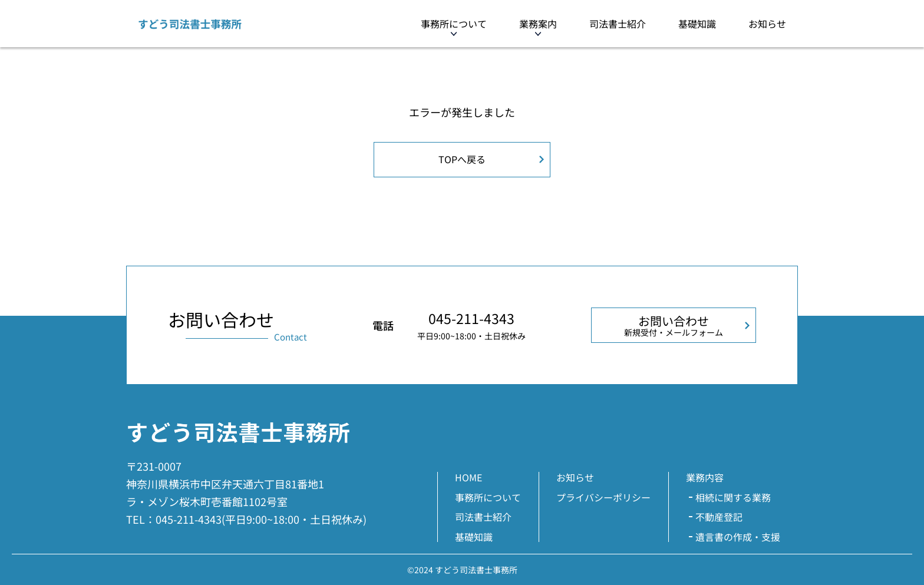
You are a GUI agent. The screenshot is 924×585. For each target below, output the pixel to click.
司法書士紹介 (618, 24)
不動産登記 (719, 517)
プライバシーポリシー (603, 497)
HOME (468, 477)
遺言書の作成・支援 (738, 537)
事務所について (454, 24)
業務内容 (705, 477)
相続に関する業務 (733, 497)
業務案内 (538, 24)
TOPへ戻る (462, 159)
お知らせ (767, 24)
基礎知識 (697, 24)
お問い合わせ (674, 325)
